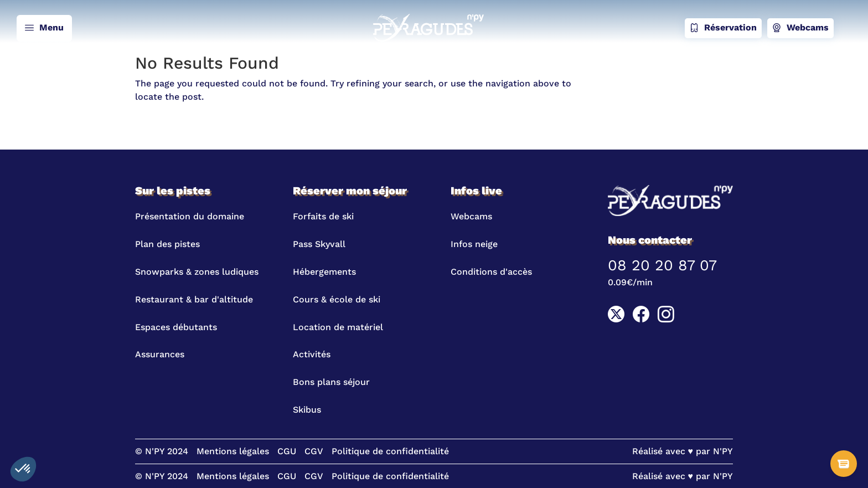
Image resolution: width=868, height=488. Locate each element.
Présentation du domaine (190, 216)
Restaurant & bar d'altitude (194, 299)
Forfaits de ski (323, 216)
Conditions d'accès (491, 272)
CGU (287, 451)
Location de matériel (338, 327)
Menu (44, 28)
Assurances (160, 354)
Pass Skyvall (319, 244)
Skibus (307, 410)
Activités (312, 354)
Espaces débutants (176, 327)
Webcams (800, 28)
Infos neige (474, 244)
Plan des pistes (167, 244)
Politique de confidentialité (390, 451)
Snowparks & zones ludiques (197, 272)
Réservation (723, 28)
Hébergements (324, 272)
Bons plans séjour (331, 382)
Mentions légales (233, 451)
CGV (314, 451)
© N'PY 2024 (162, 451)
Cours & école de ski (337, 299)
